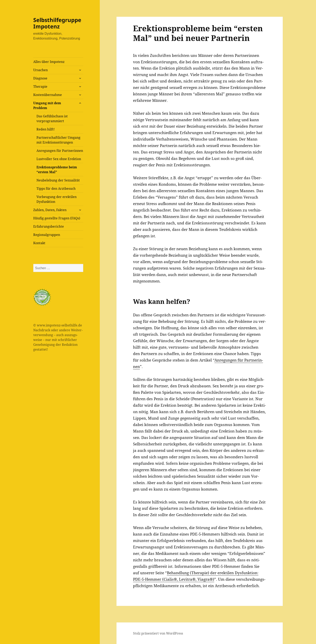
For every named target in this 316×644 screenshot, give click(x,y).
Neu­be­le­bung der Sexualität (58, 180)
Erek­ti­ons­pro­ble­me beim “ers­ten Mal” (57, 170)
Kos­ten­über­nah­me (48, 95)
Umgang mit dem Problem (47, 105)
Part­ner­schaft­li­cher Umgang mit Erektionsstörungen (58, 140)
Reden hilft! (46, 129)
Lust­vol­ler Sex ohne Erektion (59, 159)
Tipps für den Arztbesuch (56, 189)
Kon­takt (39, 243)
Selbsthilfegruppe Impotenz (57, 23)
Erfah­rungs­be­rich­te (49, 226)
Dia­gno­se (40, 78)
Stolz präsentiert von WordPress (158, 633)
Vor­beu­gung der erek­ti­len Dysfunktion (57, 199)
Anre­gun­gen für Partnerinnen (60, 151)
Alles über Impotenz (49, 62)
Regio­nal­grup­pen (47, 235)
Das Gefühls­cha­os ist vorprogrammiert (52, 119)
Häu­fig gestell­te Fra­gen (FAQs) (57, 218)
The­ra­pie (40, 86)
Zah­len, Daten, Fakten (50, 210)
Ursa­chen (41, 70)
